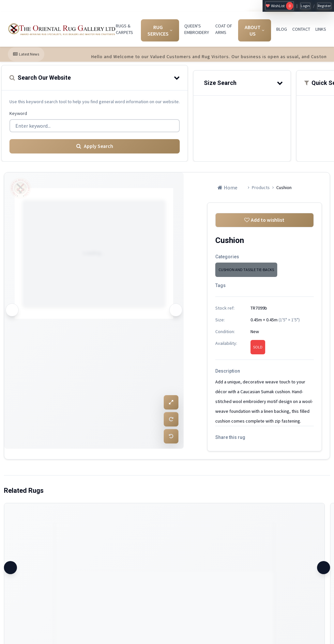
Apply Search (95, 146)
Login (305, 6)
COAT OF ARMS (224, 29)
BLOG (282, 29)
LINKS (321, 29)
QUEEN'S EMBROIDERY (197, 29)
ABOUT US (255, 30)
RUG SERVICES (160, 30)
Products (261, 187)
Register (324, 6)
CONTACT (301, 29)
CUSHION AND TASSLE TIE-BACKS (246, 270)
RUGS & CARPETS (124, 29)
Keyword (18, 113)
